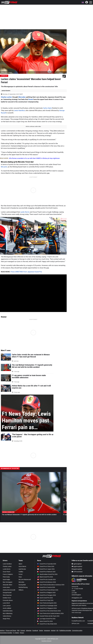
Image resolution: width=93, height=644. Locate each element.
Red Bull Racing (23, 587)
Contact (23, 630)
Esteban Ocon (7, 598)
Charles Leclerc (6, 97)
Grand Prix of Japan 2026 (46, 569)
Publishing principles (65, 630)
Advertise (29, 630)
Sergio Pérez (6, 619)
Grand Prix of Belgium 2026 (46, 593)
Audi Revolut (22, 569)
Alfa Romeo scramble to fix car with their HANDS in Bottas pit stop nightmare (34, 158)
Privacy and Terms (11, 630)
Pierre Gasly (6, 577)
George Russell (7, 593)
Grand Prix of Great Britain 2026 (48, 590)
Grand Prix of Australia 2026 (47, 564)
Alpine (20, 564)
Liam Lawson (7, 606)
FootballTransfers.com (78, 621)
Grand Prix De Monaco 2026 (47, 582)
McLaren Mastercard (25, 579)
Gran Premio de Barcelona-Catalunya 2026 (51, 585)
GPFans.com (75, 623)
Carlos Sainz (47, 108)
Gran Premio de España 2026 (47, 603)
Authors (2, 630)
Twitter (41, 630)
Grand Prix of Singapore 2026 (47, 608)
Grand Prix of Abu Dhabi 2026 (47, 624)
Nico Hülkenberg (8, 613)
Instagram (47, 630)
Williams (21, 590)
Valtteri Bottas (7, 616)
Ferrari (31, 99)
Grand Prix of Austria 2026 (46, 587)
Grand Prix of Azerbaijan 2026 (47, 606)
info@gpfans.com (77, 598)
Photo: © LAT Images (7, 72)
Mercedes (22, 97)
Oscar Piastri (7, 572)
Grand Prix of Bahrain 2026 (46, 572)
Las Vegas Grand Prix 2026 (46, 619)
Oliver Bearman (7, 595)
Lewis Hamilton (19, 110)
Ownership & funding (6, 633)
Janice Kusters (6, 91)
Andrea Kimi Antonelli (9, 590)
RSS (18, 630)
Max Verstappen (8, 582)
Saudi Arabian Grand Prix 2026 (47, 574)
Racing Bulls (22, 585)
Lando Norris (25, 212)
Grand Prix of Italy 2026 (45, 600)
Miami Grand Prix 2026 (45, 577)
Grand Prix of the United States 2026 (49, 611)
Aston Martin (22, 566)
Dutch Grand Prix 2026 (45, 598)
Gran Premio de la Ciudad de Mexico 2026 (50, 613)
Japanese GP (4, 76)
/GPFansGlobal (77, 572)
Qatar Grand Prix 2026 (45, 621)
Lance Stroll (6, 603)
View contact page (76, 613)
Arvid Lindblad (7, 608)
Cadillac (21, 572)
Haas (20, 577)
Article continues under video (33, 126)
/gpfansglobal (77, 564)
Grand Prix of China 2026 (46, 566)
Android (53, 630)
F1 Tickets (16, 633)
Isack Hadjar (6, 579)
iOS (57, 630)
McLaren (4, 167)
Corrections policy (77, 630)
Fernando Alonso (8, 600)
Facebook (35, 630)
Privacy (22, 633)
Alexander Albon (7, 585)
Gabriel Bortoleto (8, 611)
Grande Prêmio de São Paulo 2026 (48, 616)
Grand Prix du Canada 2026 (46, 579)
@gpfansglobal (77, 566)
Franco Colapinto (8, 574)
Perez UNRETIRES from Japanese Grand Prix (26, 272)
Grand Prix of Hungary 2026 (47, 595)
